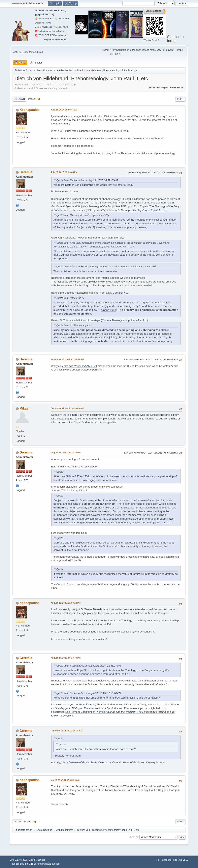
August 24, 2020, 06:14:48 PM (66, 658)
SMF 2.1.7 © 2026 (19, 860)
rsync (48, 23)
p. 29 (80, 366)
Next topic (177, 87)
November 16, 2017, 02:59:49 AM (67, 359)
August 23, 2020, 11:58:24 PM (66, 603)
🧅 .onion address (44, 19)
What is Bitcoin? (151, 40)
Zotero (38, 27)
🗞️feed (58, 27)
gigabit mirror (45, 14)
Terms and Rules (169, 860)
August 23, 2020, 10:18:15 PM (66, 453)
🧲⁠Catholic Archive (44, 31)
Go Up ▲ (184, 860)
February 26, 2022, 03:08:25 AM (67, 731)
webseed (39, 23)
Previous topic (159, 87)
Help (157, 860)
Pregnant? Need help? (55, 39)
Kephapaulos (29, 110)
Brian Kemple (87, 704)
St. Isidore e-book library (50, 10)
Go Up (17, 822)
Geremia (26, 172)
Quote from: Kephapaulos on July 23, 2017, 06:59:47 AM (87, 180)
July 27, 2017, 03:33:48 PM (64, 172)
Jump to (134, 837)
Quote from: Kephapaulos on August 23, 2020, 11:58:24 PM (89, 666)
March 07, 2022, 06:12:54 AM (65, 780)
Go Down (19, 99)
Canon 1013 (109, 310)
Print (181, 99)
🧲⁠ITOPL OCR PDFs (45, 35)
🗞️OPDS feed (62, 19)
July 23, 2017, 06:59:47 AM (64, 110)
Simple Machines (37, 860)
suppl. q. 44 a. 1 (123, 320)
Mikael (24, 408)
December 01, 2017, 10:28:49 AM (67, 408)
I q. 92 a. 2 (69, 490)
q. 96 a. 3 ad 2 (163, 522)
